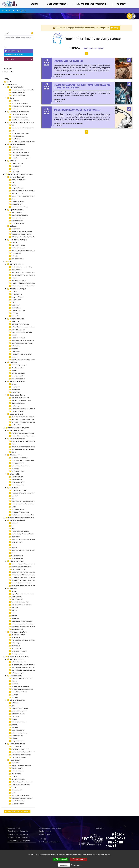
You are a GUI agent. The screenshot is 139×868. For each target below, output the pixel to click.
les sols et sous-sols (16, 485)
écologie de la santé (16, 368)
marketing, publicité (16, 193)
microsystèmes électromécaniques (20, 621)
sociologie (13, 738)
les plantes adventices (16, 471)
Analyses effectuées (15, 87)
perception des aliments (17, 93)
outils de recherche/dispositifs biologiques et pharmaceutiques (28, 409)
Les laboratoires (45, 831)
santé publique (14, 392)
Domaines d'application (16, 144)
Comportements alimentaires (18, 112)
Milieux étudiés (13, 474)
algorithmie (13, 242)
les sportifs (13, 697)
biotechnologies (15, 300)
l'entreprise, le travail (16, 771)
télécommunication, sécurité (18, 207)
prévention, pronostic (16, 411)
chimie (12, 302)
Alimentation (11, 84)
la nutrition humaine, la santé (18, 153)
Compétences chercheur (14, 55)
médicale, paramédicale (17, 373)
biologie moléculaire (16, 297)
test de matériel (14, 425)
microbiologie (14, 305)
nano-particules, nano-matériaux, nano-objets (23, 624)
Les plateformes (45, 834)
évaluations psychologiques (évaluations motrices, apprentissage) (29, 275)
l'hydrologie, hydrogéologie (18, 490)
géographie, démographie (17, 711)
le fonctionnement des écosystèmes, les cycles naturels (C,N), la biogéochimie (33, 501)
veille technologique (16, 673)
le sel (11, 125)
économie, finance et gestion (18, 708)
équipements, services (16, 330)
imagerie (13, 278)
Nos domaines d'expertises (49, 842)
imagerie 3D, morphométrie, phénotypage (22, 436)
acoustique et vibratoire (17, 635)
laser (11, 613)
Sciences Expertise (57, 4)
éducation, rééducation (17, 403)
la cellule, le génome (16, 463)
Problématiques (14, 760)
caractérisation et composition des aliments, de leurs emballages (29, 90)
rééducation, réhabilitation (17, 757)
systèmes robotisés (16, 221)
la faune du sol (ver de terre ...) (19, 466)
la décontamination (16, 163)
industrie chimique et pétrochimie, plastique (23, 539)
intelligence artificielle (16, 248)
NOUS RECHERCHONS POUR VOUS (17, 811)
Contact (121, 4)
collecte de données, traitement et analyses (22, 665)
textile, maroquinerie (16, 559)
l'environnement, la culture (18, 114)
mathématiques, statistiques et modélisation (23, 251)
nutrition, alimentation (16, 376)
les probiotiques (15, 139)
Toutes (9, 72)
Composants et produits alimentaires (20, 123)
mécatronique (14, 646)
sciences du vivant (15, 204)
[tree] (18, 72)
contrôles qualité (15, 270)
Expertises (12, 362)
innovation (13, 371)
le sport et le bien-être (16, 801)
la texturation (14, 169)
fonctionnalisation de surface (18, 602)
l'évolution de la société (17, 779)
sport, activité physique (16, 379)
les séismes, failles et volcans (19, 512)
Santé (9, 262)
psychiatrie (13, 357)
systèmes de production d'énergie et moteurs (23, 627)
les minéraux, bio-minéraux (18, 458)
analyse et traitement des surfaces (20, 567)
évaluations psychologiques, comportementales (24, 668)
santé (12, 199)
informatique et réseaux (17, 245)
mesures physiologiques (17, 281)
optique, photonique (16, 654)
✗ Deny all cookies (78, 859)
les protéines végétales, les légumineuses (22, 142)
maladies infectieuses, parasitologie (20, 343)
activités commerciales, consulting (20, 267)
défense (12, 185)
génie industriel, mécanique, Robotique (21, 191)
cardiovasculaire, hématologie (19, 324)
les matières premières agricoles (19, 158)
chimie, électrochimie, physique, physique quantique (25, 640)
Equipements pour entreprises (19, 841)
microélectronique (15, 648)
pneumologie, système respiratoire (20, 354)
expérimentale (14, 387)
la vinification (14, 172)
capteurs (12, 591)
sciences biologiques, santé (18, 733)
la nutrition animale (16, 150)
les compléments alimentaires (19, 134)
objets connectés (15, 253)
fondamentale (14, 390)
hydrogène (13, 608)
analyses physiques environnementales (21, 433)
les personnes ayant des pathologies (20, 689)
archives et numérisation (17, 662)
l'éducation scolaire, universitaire (19, 766)
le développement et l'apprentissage (20, 798)
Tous (7, 82)
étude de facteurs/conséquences (20, 755)
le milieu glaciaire (15, 480)
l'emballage (13, 147)
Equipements (18, 59)
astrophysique (14, 638)
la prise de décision (16, 790)
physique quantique (16, 259)
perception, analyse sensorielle (19, 120)
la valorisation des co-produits (19, 155)
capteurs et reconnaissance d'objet (20, 232)
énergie (12, 444)
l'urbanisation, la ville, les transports (20, 782)
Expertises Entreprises (17, 11)
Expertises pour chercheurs (18, 831)
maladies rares (14, 346)
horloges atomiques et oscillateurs (20, 605)
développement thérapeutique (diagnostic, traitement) (25, 422)
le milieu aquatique (16, 477)
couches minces (15, 597)
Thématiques (13, 488)
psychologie (13, 316)
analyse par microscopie (17, 569)
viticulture (13, 452)
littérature (13, 719)
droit (11, 706)
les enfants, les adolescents (18, 104)
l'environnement (15, 774)
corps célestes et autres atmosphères (21, 594)
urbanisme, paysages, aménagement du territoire (24, 450)
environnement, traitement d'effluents (21, 534)
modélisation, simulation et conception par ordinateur (25, 586)
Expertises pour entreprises (18, 834)
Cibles (10, 98)
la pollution (13, 496)
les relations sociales (16, 804)
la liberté (12, 787)
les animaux (14, 101)
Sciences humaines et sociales (17, 657)
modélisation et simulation (18, 651)
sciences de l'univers (16, 202)
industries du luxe (15, 542)
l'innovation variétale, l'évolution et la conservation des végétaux (28, 493)
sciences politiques (16, 736)
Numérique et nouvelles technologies (19, 174)
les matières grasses (16, 136)
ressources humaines (16, 730)
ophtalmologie (14, 351)
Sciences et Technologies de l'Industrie (19, 518)
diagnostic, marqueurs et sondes (20, 401)
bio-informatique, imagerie (18, 365)
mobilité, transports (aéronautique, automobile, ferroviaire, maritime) (30, 196)
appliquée (13, 384)
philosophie (13, 256)
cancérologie (14, 321)
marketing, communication (18, 722)
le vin (11, 131)
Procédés (11, 161)
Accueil (37, 4)
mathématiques (15, 643)
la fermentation (14, 166)
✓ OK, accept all (60, 859)
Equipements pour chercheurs (19, 838)
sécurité (12, 553)
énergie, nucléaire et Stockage (19, 531)
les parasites (14, 469)
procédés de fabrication (17, 95)
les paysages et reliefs (16, 482)
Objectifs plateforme (15, 414)
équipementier (14, 537)
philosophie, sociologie (17, 311)
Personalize (64, 865)
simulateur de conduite (17, 218)
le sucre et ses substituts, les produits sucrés (23, 128)
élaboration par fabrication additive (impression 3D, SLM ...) (27, 580)
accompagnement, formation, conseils (21, 417)
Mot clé (6, 33)
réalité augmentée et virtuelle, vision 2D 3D (22, 237)
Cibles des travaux (14, 676)
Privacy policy (76, 865)
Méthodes (12, 226)
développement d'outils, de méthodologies (22, 752)
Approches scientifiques (16, 289)
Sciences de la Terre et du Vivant (17, 428)
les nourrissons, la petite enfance (20, 106)
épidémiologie (14, 406)
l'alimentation (14, 763)
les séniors (13, 109)
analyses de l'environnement (18, 749)
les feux (12, 507)
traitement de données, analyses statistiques (23, 286)
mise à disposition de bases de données (22, 670)
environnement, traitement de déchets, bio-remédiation (26, 447)
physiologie (13, 313)
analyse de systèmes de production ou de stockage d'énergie (28, 564)
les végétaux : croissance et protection (21, 515)
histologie (13, 335)
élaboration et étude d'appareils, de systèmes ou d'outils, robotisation (30, 578)
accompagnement (15, 747)
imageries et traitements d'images (20, 583)
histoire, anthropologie (16, 714)
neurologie (13, 349)
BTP (11, 183)
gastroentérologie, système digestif (20, 332)
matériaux (13, 616)
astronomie (13, 523)
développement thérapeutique (19, 398)
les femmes (13, 684)
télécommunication (16, 556)
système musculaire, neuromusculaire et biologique (25, 360)
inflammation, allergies (17, 338)
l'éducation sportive (16, 768)
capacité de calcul (15, 213)
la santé (12, 793)
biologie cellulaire (15, 294)
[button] (32, 33)
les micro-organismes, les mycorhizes (21, 460)
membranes (14, 618)
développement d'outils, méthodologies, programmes (25, 420)
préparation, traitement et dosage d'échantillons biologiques (27, 283)
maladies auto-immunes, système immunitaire (24, 341)
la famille (13, 681)
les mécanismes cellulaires (18, 117)
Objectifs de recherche (16, 395)
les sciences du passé (16, 509)
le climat (12, 499)
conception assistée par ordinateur (20, 234)
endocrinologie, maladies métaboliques (21, 327)
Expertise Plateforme (15, 210)
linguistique (13, 717)
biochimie (13, 292)
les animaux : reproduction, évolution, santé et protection (26, 504)
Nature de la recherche (16, 381)
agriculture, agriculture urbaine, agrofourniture (23, 441)
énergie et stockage (16, 188)
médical (12, 545)
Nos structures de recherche (92, 4)
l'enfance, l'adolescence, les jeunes (20, 678)
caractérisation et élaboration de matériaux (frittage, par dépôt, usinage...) (31, 575)
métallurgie (13, 548)
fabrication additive (15, 599)
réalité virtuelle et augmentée (18, 215)
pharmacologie (14, 308)
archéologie (13, 703)
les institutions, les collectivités (19, 687)
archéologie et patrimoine (17, 180)
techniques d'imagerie (17, 223)
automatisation (14, 229)
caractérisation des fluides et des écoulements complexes (27, 572)
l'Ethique (12, 777)
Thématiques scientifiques (17, 240)
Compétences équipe (13, 51)
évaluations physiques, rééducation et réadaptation (25, 272)
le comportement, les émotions (19, 796)
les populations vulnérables (18, 692)
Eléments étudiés (14, 455)
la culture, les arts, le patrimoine (19, 785)
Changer (115, 28)
